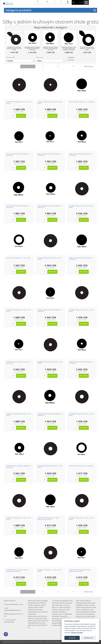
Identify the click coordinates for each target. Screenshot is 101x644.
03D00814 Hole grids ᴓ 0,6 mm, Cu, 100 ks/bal (50, 363)
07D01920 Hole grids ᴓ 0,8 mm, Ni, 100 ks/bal (50, 467)
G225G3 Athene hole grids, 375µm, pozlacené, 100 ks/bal (80, 571)
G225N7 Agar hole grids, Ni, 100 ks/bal (81, 466)
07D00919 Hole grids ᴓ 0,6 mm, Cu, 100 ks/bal (81, 311)
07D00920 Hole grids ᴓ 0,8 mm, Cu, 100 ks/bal (81, 415)
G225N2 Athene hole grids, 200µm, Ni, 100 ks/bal (50, 311)
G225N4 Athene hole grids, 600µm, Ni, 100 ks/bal (81, 363)
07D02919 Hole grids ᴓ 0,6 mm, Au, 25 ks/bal (50, 259)
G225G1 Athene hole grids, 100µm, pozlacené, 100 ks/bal (49, 519)
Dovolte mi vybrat (77, 633)
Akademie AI (58, 642)
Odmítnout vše (89, 638)
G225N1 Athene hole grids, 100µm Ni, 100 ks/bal (81, 259)
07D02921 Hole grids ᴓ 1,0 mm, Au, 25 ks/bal (50, 571)
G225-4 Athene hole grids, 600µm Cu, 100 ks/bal (81, 155)
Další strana (88, 66)
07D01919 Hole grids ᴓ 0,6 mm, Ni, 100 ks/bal (19, 311)
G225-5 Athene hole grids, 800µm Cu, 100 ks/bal (18, 207)
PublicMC (41, 642)
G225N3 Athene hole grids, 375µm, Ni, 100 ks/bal (18, 363)
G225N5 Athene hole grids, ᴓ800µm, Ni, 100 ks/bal (50, 415)
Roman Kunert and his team (19, 642)
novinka (71, 60)
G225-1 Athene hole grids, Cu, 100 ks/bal (82, 102)
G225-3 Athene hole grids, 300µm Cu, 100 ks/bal (49, 155)
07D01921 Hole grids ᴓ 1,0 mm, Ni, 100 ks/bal (19, 519)
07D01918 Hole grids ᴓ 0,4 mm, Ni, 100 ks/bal (50, 103)
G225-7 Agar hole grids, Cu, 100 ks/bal (18, 258)
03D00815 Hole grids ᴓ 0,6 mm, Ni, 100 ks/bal (19, 415)
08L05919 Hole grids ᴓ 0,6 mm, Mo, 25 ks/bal (81, 207)
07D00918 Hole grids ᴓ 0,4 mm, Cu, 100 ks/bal (19, 103)
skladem (71, 57)
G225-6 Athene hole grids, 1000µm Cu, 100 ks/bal (50, 207)
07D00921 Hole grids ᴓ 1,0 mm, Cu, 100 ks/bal (81, 519)
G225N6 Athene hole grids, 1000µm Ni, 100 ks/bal (18, 467)
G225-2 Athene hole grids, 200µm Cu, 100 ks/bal (18, 155)
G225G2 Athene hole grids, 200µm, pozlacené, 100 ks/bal (17, 571)
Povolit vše (72, 638)
